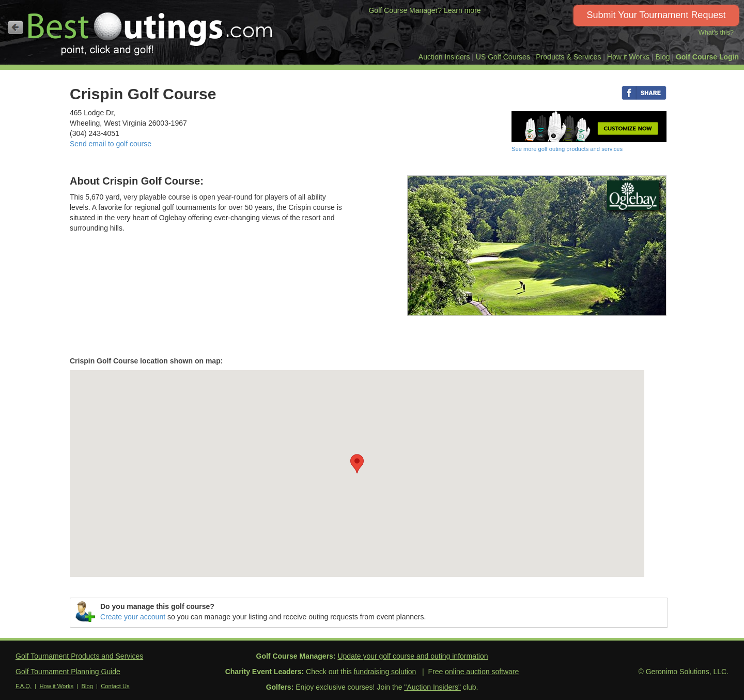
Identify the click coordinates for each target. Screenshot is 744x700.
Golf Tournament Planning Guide (68, 672)
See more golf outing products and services (567, 149)
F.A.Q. (24, 686)
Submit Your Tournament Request (656, 15)
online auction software (482, 672)
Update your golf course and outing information (413, 656)
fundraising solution (385, 672)
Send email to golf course (111, 144)
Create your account (133, 617)
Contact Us (115, 686)
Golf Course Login (707, 57)
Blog (662, 57)
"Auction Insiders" (432, 687)
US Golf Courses (503, 57)
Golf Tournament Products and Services (79, 656)
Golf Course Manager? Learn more (424, 10)
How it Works (628, 57)
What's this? (716, 33)
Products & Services (568, 57)
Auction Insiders (444, 57)
